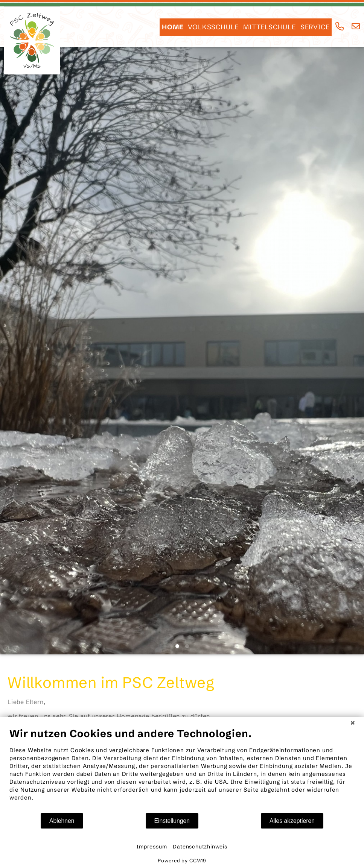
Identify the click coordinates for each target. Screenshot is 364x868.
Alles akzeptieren (292, 821)
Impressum (152, 847)
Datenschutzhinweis (200, 847)
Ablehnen (62, 821)
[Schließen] (353, 723)
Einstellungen (172, 821)
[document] (182, 770)
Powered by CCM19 (182, 860)
